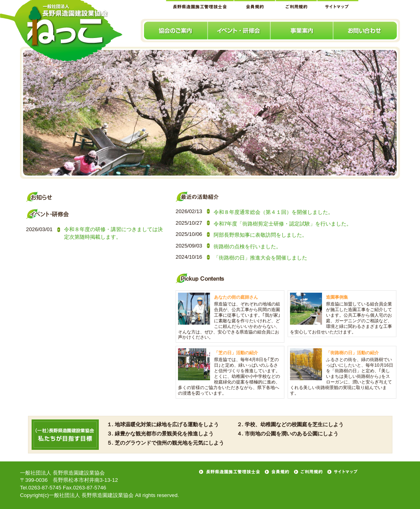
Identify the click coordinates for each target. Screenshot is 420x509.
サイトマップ (338, 4)
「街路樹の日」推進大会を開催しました (260, 258)
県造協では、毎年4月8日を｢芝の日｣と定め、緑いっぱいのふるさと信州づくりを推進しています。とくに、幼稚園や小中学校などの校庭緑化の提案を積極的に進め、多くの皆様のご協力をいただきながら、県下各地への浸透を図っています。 (229, 376)
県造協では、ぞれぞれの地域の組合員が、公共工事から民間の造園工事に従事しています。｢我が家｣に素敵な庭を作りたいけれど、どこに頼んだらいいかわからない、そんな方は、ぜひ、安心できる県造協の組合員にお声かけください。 (229, 321)
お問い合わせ (367, 31)
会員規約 (255, 4)
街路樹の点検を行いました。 (247, 247)
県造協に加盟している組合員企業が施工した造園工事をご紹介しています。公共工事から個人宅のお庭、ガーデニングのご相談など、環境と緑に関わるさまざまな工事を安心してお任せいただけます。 (341, 318)
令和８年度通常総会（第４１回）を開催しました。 (273, 212)
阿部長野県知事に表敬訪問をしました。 (260, 235)
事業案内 (302, 31)
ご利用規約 (296, 4)
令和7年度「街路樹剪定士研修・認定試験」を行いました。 (283, 224)
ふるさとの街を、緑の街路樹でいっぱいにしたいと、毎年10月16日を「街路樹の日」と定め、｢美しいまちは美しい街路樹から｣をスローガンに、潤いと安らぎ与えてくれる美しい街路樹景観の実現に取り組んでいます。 (342, 376)
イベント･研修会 (239, 31)
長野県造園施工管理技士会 (200, 4)
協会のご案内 (174, 31)
